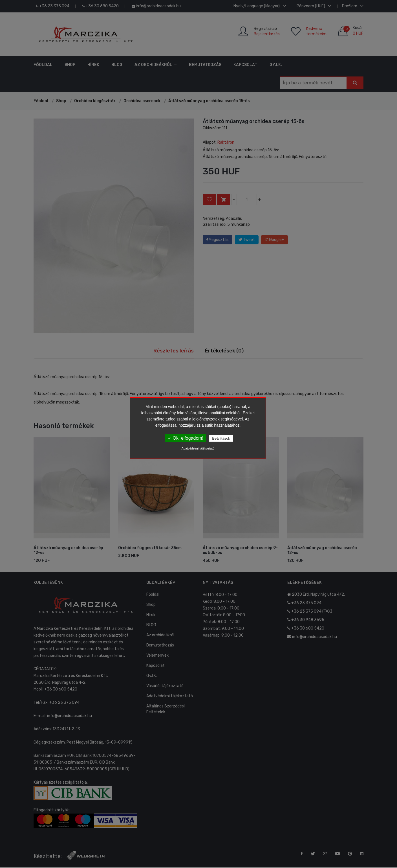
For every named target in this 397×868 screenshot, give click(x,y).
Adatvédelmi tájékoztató (198, 448)
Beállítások (221, 438)
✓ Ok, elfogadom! (186, 438)
